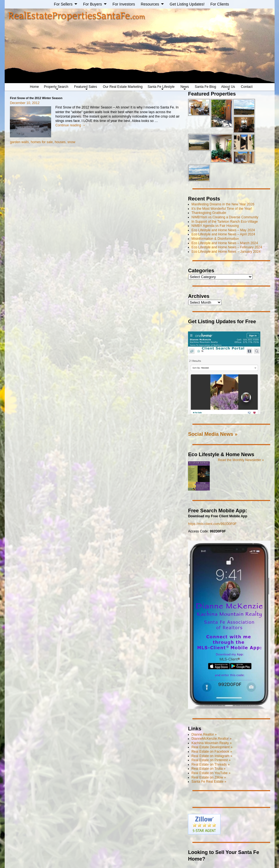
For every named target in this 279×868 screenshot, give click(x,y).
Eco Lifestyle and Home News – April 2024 (223, 234)
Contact (247, 87)
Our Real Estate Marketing (123, 87)
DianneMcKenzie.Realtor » (212, 739)
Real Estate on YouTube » (211, 773)
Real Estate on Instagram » (212, 756)
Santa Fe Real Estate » (209, 782)
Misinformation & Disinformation (215, 239)
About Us (228, 87)
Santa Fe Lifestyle (161, 87)
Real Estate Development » (212, 747)
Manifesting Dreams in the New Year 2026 (223, 204)
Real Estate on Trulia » (209, 769)
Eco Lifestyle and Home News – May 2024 (223, 230)
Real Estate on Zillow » (209, 777)
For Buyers (92, 4)
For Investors (124, 4)
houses (60, 142)
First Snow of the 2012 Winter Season (36, 98)
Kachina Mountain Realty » (212, 743)
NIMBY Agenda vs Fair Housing (215, 226)
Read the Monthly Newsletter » (241, 460)
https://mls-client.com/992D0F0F (212, 524)
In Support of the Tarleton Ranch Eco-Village (225, 222)
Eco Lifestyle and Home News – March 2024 (225, 243)
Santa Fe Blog (206, 87)
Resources (150, 4)
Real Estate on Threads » (211, 764)
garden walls (19, 142)
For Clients (220, 4)
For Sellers (63, 4)
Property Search (56, 87)
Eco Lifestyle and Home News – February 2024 (227, 247)
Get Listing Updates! (187, 4)
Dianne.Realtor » (204, 734)
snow (71, 142)
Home (34, 87)
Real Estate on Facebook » (212, 752)
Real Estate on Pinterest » (211, 760)
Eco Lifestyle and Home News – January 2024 (226, 252)
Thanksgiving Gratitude (209, 213)
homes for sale (42, 142)
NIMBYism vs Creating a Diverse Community (225, 217)
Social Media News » (213, 434)
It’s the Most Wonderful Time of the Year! (222, 209)
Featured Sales (86, 87)
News (185, 87)
